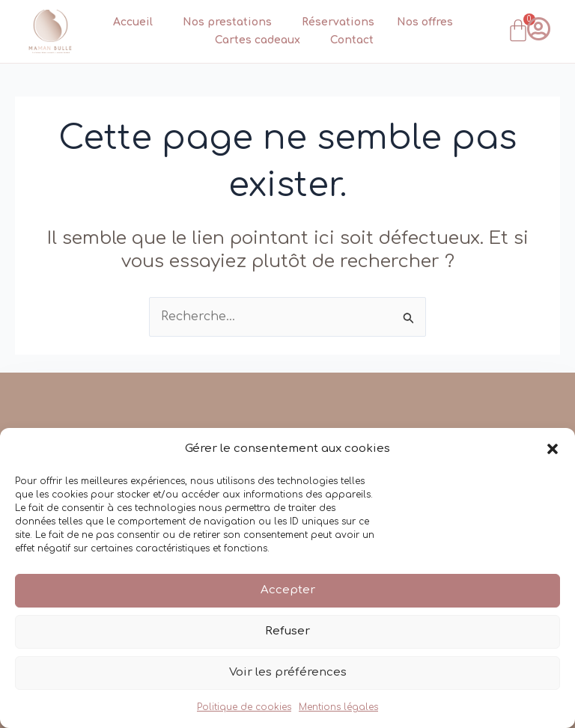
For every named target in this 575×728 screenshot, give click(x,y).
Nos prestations (231, 22)
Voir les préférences (288, 672)
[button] (553, 449)
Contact (352, 40)
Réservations (338, 22)
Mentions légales (338, 707)
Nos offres (425, 22)
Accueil (137, 22)
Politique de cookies (244, 707)
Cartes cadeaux (261, 40)
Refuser (287, 631)
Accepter (288, 590)
